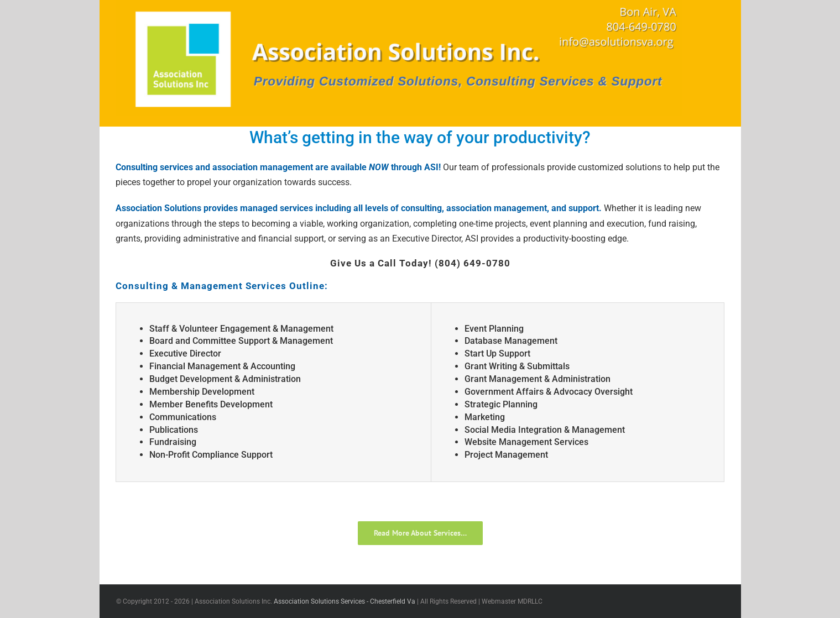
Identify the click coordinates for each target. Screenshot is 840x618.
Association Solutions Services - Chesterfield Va (345, 601)
